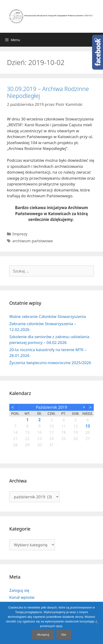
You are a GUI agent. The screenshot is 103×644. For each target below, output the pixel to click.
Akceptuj (43, 634)
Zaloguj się (19, 590)
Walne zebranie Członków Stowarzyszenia (48, 316)
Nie (64, 634)
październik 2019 (52, 407)
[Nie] (97, 623)
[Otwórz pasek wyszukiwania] (96, 40)
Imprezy (20, 234)
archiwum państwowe (33, 241)
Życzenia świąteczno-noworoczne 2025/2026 (50, 363)
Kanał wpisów (22, 597)
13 (88, 426)
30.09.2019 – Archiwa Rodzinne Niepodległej (48, 92)
